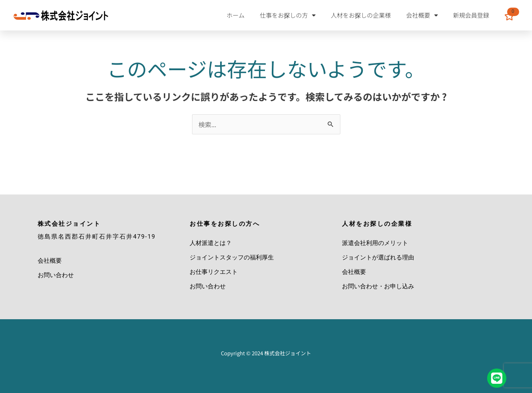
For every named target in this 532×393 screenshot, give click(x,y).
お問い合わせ (56, 275)
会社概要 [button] (422, 15)
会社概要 (50, 261)
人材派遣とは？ (211, 243)
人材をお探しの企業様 (361, 15)
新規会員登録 (471, 15)
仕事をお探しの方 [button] (288, 15)
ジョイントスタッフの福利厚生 (232, 257)
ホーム (236, 15)
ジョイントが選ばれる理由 (378, 257)
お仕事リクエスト (214, 272)
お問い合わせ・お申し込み (378, 286)
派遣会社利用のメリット (375, 243)
